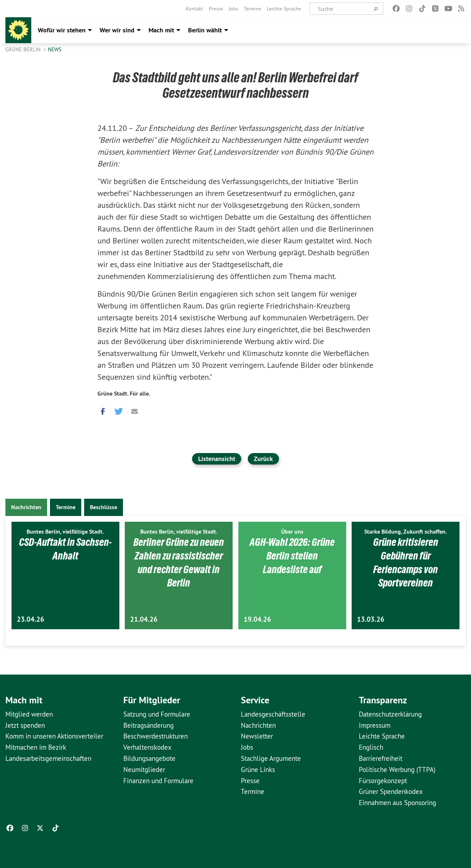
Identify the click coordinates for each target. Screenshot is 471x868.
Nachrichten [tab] (26, 507)
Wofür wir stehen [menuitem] (62, 30)
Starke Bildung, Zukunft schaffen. (406, 532)
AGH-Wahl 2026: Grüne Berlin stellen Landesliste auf (292, 555)
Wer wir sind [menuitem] (117, 30)
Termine (252, 9)
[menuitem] (195, 9)
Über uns (292, 532)
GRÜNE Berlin (24, 49)
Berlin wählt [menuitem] (205, 30)
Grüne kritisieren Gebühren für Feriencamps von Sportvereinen (406, 562)
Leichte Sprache (284, 9)
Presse (216, 9)
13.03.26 (371, 619)
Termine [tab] (66, 507)
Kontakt (195, 9)
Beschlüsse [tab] (104, 507)
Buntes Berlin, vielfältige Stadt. (65, 532)
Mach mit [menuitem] (161, 30)
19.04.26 (257, 619)
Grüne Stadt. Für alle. (124, 394)
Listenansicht (217, 459)
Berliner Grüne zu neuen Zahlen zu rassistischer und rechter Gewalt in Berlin (179, 562)
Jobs (233, 9)
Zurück (263, 459)
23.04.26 (31, 619)
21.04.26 (144, 619)
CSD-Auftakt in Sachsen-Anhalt (65, 549)
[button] (103, 410)
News (55, 49)
